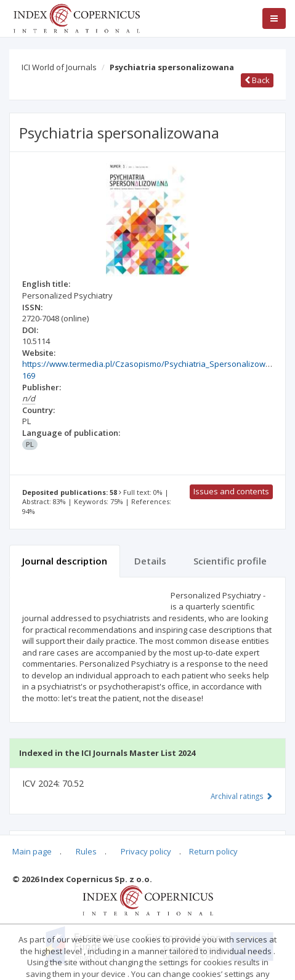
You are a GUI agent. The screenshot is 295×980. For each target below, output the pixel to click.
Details (150, 561)
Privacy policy (146, 851)
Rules (86, 851)
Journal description (65, 561)
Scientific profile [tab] (230, 561)
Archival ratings (242, 796)
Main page (32, 851)
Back (257, 80)
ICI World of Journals (59, 67)
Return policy (213, 851)
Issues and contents (231, 491)
